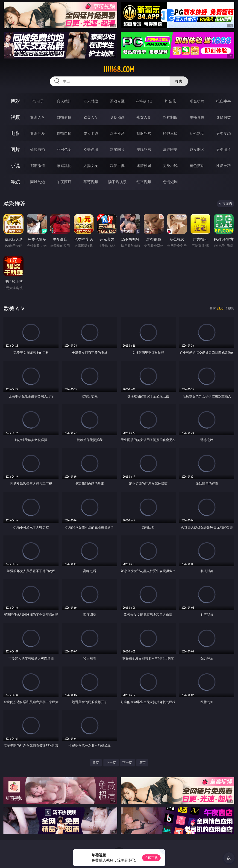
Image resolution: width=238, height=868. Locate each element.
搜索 (179, 81)
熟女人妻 (144, 117)
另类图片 (223, 149)
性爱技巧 (223, 166)
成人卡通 (91, 133)
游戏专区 (117, 101)
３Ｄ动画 (117, 117)
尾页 (142, 763)
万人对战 (91, 101)
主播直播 (197, 117)
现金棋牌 (197, 101)
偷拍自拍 (64, 133)
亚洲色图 (64, 149)
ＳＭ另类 (223, 117)
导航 (15, 182)
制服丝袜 (144, 133)
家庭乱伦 (64, 166)
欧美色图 (91, 149)
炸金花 (170, 101)
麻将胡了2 (144, 101)
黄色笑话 (197, 166)
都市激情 (38, 166)
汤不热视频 (117, 182)
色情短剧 (170, 182)
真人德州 (64, 101)
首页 (96, 763)
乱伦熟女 (197, 133)
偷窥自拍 (38, 149)
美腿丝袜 (144, 149)
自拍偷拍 (64, 117)
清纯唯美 (170, 149)
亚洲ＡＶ (38, 117)
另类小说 (170, 166)
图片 (15, 149)
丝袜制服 (170, 117)
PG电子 (38, 101)
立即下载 (151, 858)
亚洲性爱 (38, 133)
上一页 (111, 763)
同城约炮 (38, 182)
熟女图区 (197, 149)
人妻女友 (91, 166)
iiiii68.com (119, 70)
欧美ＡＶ (91, 117)
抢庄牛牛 (223, 101)
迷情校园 (144, 166)
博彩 (15, 101)
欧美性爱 (117, 133)
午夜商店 (64, 182)
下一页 (127, 763)
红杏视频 (144, 182)
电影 (15, 133)
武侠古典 (117, 166)
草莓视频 (91, 182)
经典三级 (170, 133)
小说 (15, 165)
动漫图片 (117, 149)
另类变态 (223, 133)
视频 (15, 117)
